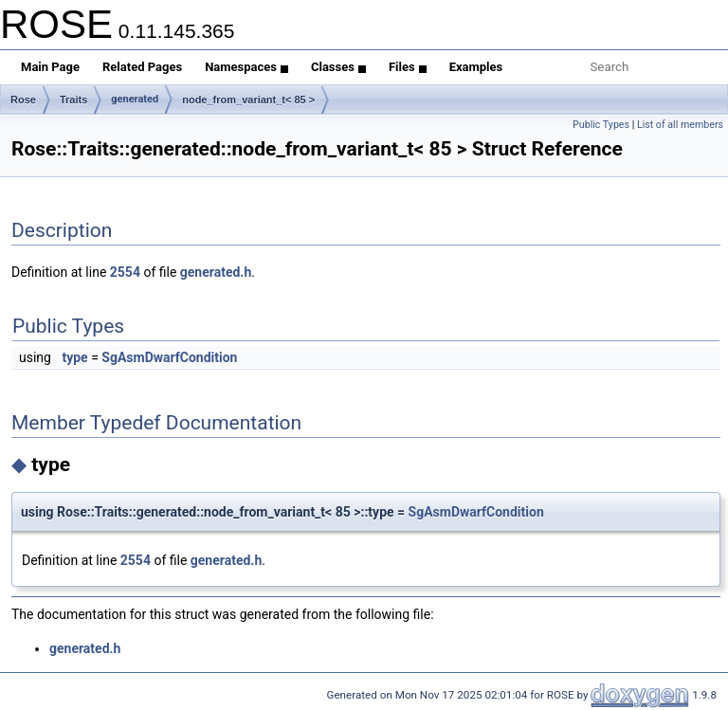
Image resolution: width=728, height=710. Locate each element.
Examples (476, 67)
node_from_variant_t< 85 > (248, 100)
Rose (23, 100)
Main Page (50, 67)
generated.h (216, 272)
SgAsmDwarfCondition (169, 357)
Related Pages (142, 67)
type (74, 357)
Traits (73, 100)
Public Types (601, 125)
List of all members (680, 125)
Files (408, 67)
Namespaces (246, 67)
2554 (125, 272)
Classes (338, 67)
